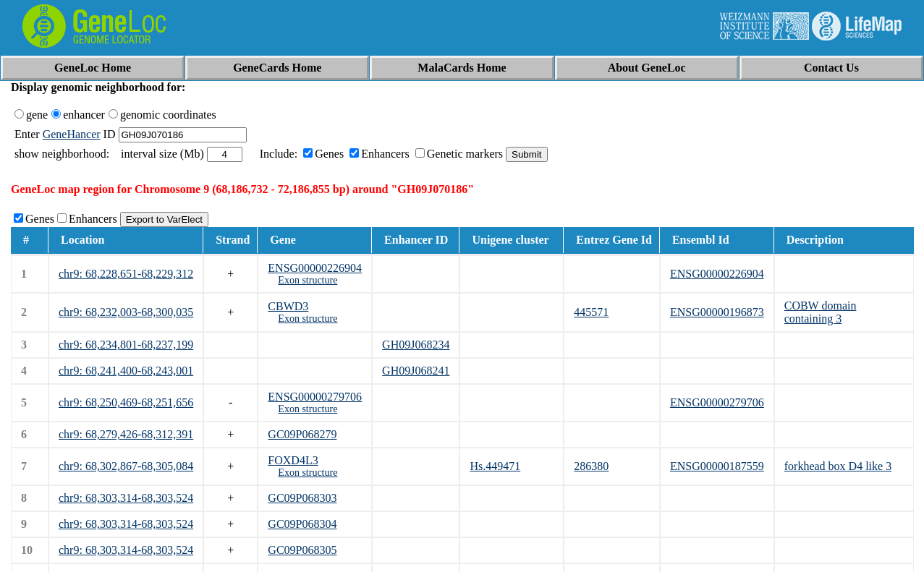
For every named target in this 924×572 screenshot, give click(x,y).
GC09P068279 (302, 434)
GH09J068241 (416, 371)
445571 (591, 312)
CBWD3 (288, 306)
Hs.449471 (495, 466)
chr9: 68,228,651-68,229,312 (126, 274)
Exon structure (308, 280)
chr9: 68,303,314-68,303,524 (126, 498)
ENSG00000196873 (717, 312)
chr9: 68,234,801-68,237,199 (126, 345)
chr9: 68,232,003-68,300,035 (126, 312)
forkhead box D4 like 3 (838, 466)
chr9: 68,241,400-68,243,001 (126, 371)
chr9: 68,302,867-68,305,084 (126, 466)
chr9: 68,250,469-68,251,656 (126, 402)
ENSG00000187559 (717, 466)
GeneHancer (72, 134)
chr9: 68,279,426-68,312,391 (126, 434)
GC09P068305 (302, 550)
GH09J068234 (416, 345)
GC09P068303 (302, 498)
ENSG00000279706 (315, 397)
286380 (591, 466)
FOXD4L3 (293, 460)
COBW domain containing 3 (821, 312)
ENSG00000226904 (315, 268)
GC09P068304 (302, 524)
